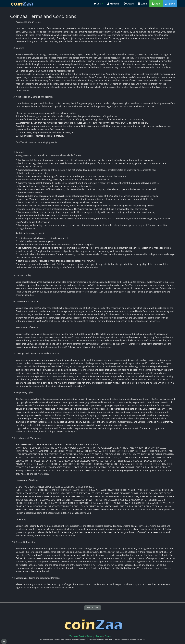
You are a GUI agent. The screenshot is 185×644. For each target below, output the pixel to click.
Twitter (99, 636)
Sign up (170, 4)
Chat (98, 4)
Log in (156, 4)
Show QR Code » (93, 608)
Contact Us (110, 636)
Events (143, 4)
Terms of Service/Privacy (82, 636)
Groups (129, 4)
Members (113, 4)
